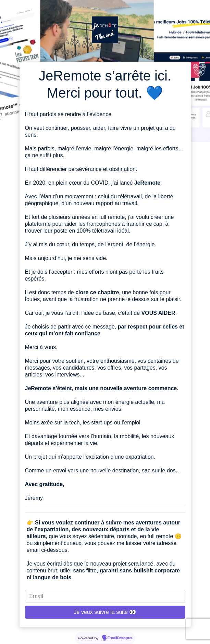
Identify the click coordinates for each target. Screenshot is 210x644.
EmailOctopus (120, 638)
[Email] (105, 596)
